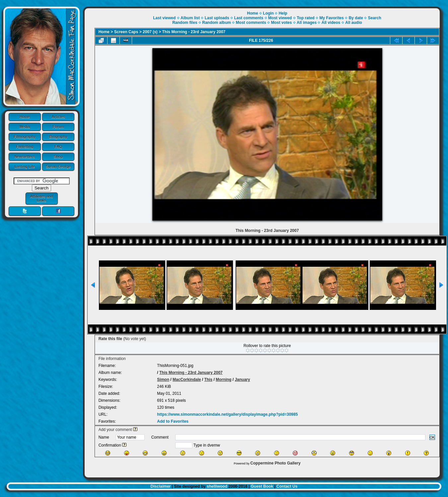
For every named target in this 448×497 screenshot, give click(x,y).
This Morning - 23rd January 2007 (194, 32)
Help (283, 13)
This (208, 380)
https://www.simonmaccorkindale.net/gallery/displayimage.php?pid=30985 (227, 414)
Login (268, 13)
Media (25, 127)
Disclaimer (161, 486)
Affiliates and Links (41, 198)
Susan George (58, 167)
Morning (224, 380)
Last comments (249, 18)
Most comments (251, 23)
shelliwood (217, 486)
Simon (163, 380)
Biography (58, 137)
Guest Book (262, 486)
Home (25, 117)
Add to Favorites (173, 421)
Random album (217, 23)
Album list (190, 18)
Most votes (282, 23)
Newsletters (25, 157)
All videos (331, 23)
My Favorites (332, 18)
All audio (354, 23)
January (242, 380)
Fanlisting (25, 147)
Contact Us (287, 486)
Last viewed (164, 18)
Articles (58, 117)
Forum (58, 127)
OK (432, 437)
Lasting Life (25, 167)
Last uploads (217, 18)
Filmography (25, 137)
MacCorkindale (187, 380)
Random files (185, 23)
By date (356, 18)
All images (307, 23)
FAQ (58, 147)
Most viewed (280, 18)
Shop (58, 157)
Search (375, 18)
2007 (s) (150, 32)
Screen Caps (126, 32)
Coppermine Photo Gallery (275, 463)
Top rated (306, 18)
